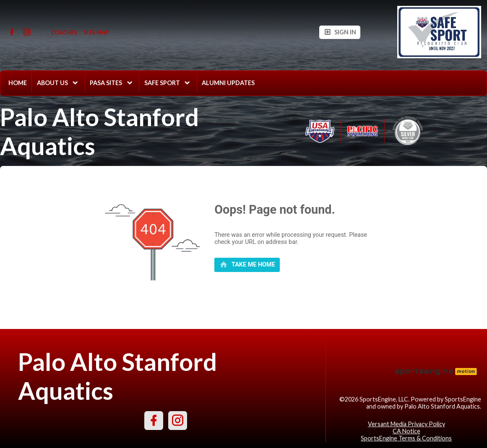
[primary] (247, 265)
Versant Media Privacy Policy (406, 424)
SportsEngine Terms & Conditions (406, 438)
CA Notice (406, 431)
